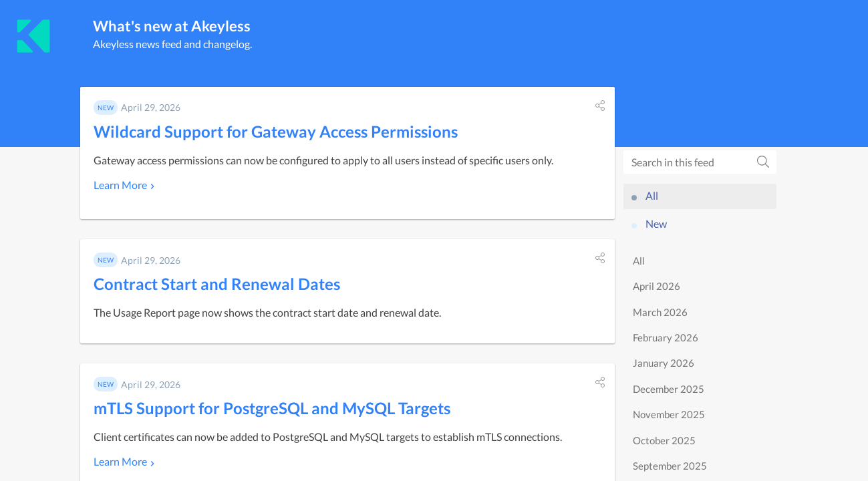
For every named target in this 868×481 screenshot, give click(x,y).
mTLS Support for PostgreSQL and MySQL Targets (272, 408)
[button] (600, 106)
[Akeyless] (33, 36)
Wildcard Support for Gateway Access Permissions (276, 131)
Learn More (120, 185)
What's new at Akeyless (172, 26)
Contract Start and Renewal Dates (217, 284)
